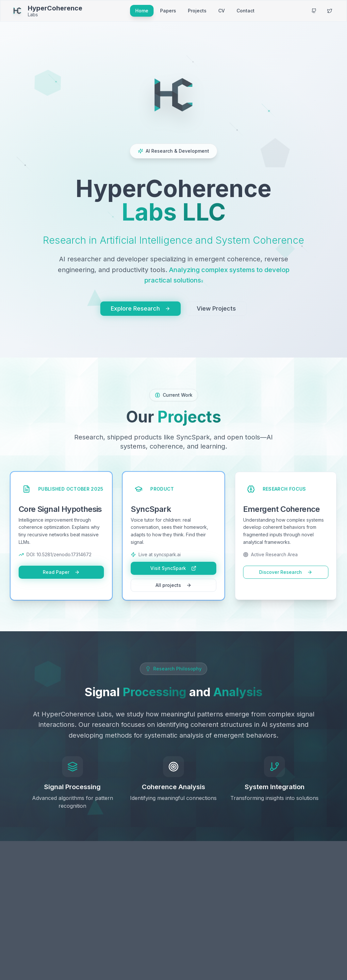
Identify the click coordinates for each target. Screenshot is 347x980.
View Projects (216, 308)
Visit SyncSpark (173, 568)
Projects (197, 11)
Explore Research (140, 308)
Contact (246, 11)
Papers (168, 11)
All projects (173, 585)
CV (222, 11)
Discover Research (286, 572)
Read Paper (61, 572)
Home (142, 11)
